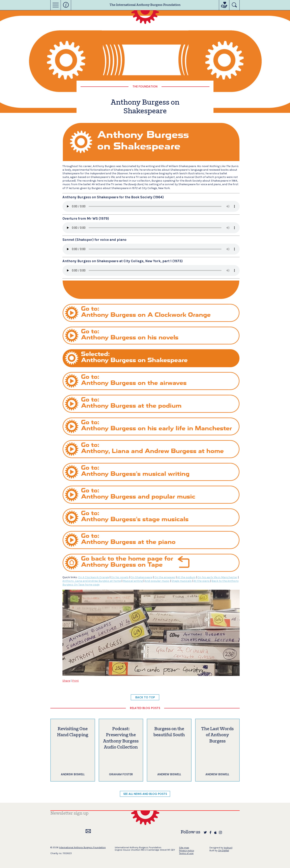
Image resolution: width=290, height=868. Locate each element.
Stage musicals (182, 581)
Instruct (228, 848)
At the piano (202, 581)
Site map (184, 848)
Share (66, 681)
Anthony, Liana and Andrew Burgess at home (92, 581)
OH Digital (224, 850)
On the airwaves (165, 577)
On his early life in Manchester (217, 577)
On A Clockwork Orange (94, 577)
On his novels (120, 577)
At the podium (186, 577)
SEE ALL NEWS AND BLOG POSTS (145, 794)
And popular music (157, 581)
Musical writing (133, 581)
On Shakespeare (141, 577)
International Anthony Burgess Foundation (82, 847)
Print (75, 681)
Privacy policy (187, 850)
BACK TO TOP (145, 697)
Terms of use (186, 853)
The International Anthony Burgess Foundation (145, 5)
